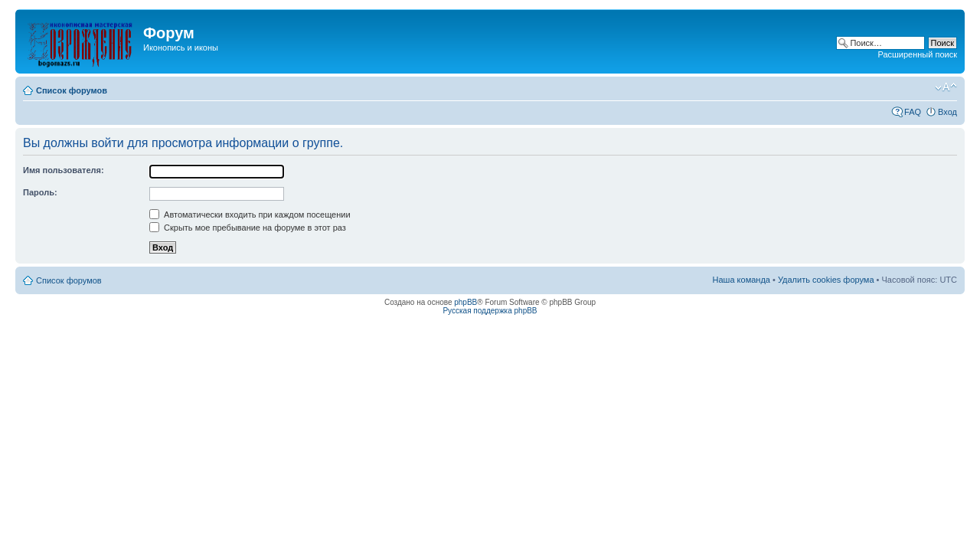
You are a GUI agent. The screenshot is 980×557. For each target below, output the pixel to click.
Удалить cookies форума (826, 280)
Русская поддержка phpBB (490, 311)
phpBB (465, 302)
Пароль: (40, 192)
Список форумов (72, 90)
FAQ (913, 112)
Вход (947, 112)
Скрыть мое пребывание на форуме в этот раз (248, 228)
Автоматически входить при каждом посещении (250, 215)
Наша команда (742, 280)
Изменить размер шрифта (946, 87)
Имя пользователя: (64, 170)
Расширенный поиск (917, 54)
